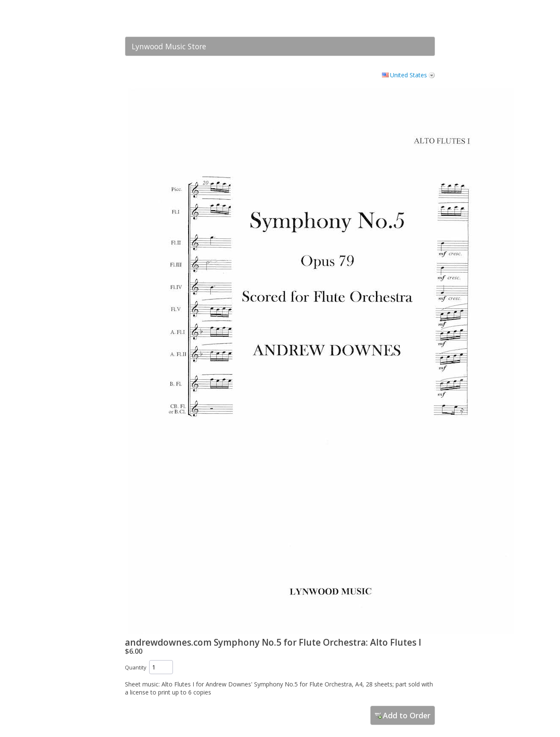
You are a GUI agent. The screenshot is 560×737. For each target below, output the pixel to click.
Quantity (136, 668)
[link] (412, 18)
